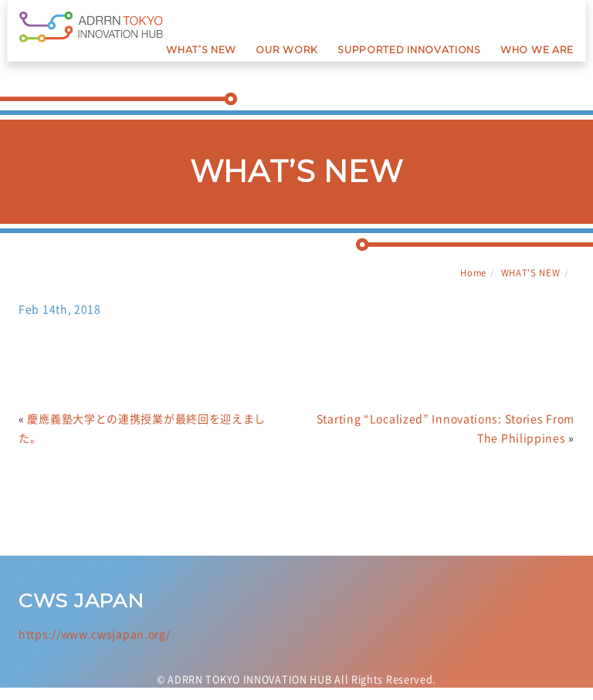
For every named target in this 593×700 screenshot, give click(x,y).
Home (473, 273)
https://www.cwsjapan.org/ (95, 641)
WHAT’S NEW (531, 273)
